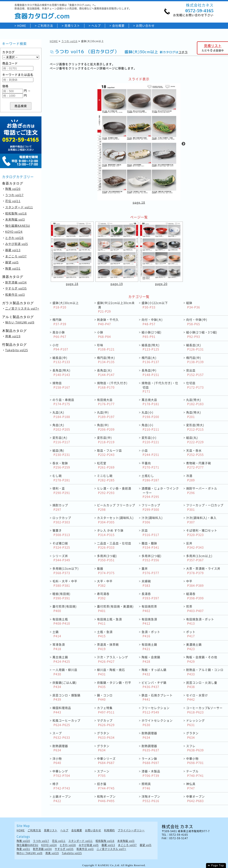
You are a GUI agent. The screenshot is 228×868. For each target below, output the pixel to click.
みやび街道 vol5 (17, 244)
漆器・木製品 (151, 773)
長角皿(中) (150, 372)
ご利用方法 (45, 26)
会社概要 (118, 26)
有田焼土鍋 (149, 647)
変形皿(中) (106, 440)
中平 (195, 583)
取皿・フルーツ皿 (109, 453)
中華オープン (195, 799)
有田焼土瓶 (61, 621)
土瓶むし (150, 478)
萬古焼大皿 (150, 402)
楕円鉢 (59, 322)
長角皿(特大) (61, 372)
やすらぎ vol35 (16, 288)
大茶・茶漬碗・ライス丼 (203, 571)
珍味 (106, 347)
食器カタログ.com (42, 16)
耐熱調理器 (149, 735)
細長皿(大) (195, 347)
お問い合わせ (145, 26)
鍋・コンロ (105, 697)
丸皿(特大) (195, 402)
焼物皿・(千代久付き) (112, 385)
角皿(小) (150, 427)
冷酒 (190, 478)
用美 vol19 (13, 336)
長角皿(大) (106, 372)
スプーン (103, 773)
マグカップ (106, 723)
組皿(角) (61, 453)
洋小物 (57, 761)
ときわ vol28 (14, 238)
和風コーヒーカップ (66, 723)
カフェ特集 (106, 710)
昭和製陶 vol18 (16, 213)
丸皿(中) (106, 414)
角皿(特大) (194, 414)
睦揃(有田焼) (61, 596)
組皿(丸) (195, 440)
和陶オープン (106, 799)
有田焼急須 (149, 621)
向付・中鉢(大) (152, 322)
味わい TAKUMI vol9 (20, 322)
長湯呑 (150, 596)
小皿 (150, 453)
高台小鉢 (59, 334)
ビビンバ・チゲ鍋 (154, 685)
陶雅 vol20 (13, 189)
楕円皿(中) (195, 360)
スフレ (195, 748)
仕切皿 (195, 385)
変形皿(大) (61, 440)
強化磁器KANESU (18, 225)
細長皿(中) (61, 360)
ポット (191, 634)
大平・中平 (105, 583)
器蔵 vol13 (13, 250)
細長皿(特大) (151, 347)
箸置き (61, 532)
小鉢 (104, 334)
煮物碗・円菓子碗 (199, 465)
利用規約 (109, 830)
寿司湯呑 (103, 596)
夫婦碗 (146, 583)
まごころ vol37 (16, 256)
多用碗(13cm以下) (66, 571)
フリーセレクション (156, 710)
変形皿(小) (150, 440)
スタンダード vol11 (19, 207)
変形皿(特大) (195, 427)
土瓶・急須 (105, 634)
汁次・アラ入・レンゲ (113, 659)
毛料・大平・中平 (65, 583)
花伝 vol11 (13, 201)
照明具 (146, 786)
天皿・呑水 (195, 453)
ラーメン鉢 (150, 761)
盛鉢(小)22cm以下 (155, 305)
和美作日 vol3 (15, 294)
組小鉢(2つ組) (152, 334)
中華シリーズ (106, 761)
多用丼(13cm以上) (199, 558)
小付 (60, 347)
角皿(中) (106, 427)
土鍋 (57, 634)
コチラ (183, 52)
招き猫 (106, 786)
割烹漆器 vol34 (16, 282)
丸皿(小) (150, 414)
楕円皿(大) (150, 360)
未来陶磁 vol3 (15, 219)
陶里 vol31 (13, 268)
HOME (22, 26)
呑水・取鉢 (61, 465)
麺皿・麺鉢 (150, 545)
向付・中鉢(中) (197, 322)
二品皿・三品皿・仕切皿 (114, 545)
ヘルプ (96, 26)
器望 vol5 (12, 262)
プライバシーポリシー (131, 830)
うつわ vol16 (69, 41)
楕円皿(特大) (106, 360)
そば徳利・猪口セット (202, 532)
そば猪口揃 (61, 545)
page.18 (139, 202)
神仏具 (191, 786)
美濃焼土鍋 (194, 647)
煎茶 (195, 608)
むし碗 (61, 478)
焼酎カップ (60, 507)
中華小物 (195, 761)
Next (183, 144)
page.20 (161, 284)
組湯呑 (195, 596)
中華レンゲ (61, 773)
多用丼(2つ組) (152, 558)
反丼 (195, 545)
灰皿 (150, 532)
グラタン (106, 735)
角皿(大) (61, 427)
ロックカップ (62, 520)
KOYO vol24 (14, 231)
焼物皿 (61, 385)
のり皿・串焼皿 (63, 402)
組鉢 (193, 305)
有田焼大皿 (106, 402)
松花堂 (106, 465)
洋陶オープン (151, 799)
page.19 (117, 284)
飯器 (106, 571)
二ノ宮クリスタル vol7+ (22, 308)
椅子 (61, 786)
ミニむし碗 (106, 478)
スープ (61, 735)
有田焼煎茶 (149, 608)
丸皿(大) (61, 414)
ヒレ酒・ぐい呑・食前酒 (114, 490)
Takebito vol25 (17, 350)
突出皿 (195, 372)
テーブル (195, 773)
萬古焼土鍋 (61, 659)
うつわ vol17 (14, 195)
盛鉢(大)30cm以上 (66, 305)
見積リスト (72, 26)
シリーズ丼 (61, 558)
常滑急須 (59, 647)
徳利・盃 (61, 490)
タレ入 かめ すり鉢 (110, 532)
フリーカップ (151, 507)
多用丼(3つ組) (107, 558)
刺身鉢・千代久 (108, 322)
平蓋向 (150, 465)
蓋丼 (150, 571)
